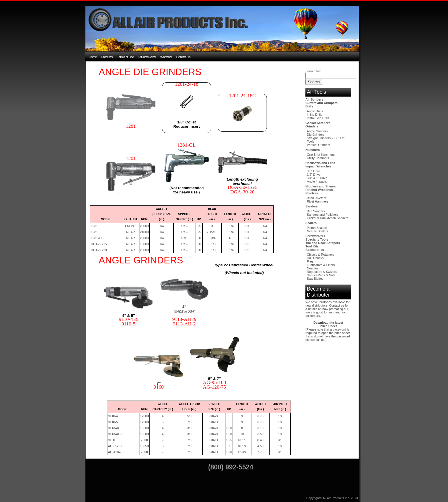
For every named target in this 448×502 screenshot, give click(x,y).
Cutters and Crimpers (321, 103)
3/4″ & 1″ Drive (317, 178)
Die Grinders (316, 135)
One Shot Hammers (321, 155)
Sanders (312, 206)
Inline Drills (315, 115)
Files (310, 261)
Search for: (313, 71)
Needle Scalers (318, 231)
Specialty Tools (317, 239)
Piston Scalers (317, 228)
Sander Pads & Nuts (321, 275)
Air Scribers (314, 99)
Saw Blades (315, 279)
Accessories (315, 250)
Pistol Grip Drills (318, 118)
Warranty (166, 57)
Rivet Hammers (318, 201)
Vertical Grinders (318, 145)
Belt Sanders (316, 211)
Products (107, 57)
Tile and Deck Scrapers (323, 243)
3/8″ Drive (314, 171)
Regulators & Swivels (322, 272)
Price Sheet (328, 326)
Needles (313, 268)
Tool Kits (312, 246)
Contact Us (183, 57)
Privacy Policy (147, 57)
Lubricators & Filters (321, 265)
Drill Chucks (315, 258)
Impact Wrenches (318, 166)
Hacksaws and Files (320, 163)
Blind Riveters (317, 198)
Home (93, 57)
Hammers (313, 150)
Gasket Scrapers (318, 123)
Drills (309, 106)
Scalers (311, 223)
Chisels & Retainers (321, 255)
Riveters (312, 193)
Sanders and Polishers (323, 215)
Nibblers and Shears (321, 186)
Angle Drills (315, 111)
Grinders (312, 126)
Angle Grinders (317, 131)
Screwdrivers (315, 236)
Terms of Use (126, 57)
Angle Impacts (317, 181)
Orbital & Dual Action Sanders (328, 218)
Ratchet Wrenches (319, 190)
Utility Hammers (318, 158)
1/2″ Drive (314, 175)
